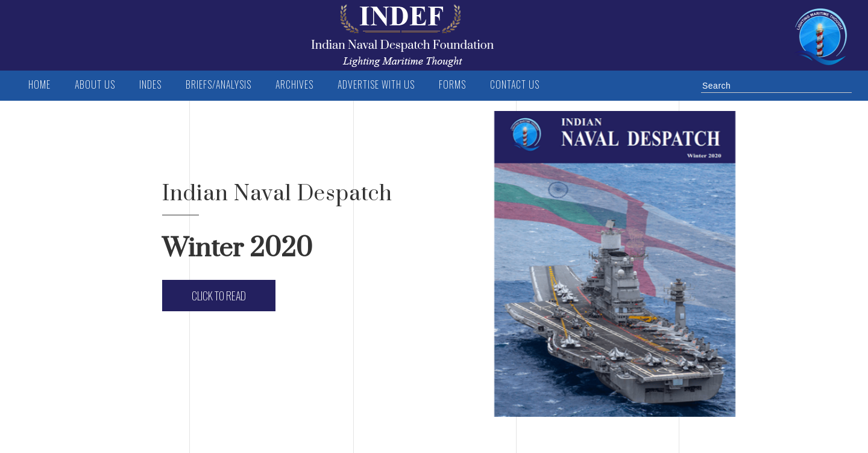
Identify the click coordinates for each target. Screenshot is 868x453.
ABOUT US (95, 84)
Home (39, 84)
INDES (150, 84)
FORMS (452, 84)
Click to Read (219, 296)
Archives (294, 84)
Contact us (515, 84)
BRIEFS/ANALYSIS (219, 84)
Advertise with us (376, 84)
